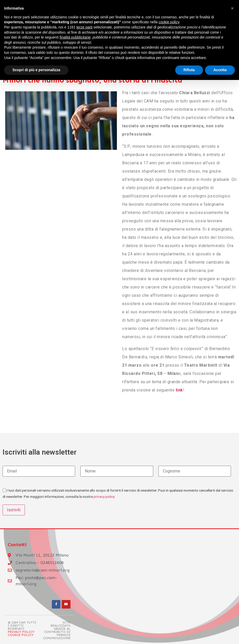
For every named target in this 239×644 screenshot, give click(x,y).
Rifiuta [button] (189, 70)
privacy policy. (104, 497)
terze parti (85, 27)
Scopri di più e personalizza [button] (36, 70)
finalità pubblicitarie (75, 37)
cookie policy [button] (169, 22)
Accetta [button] (220, 70)
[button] (232, 8)
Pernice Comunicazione (57, 636)
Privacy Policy (21, 632)
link (179, 390)
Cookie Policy (21, 635)
